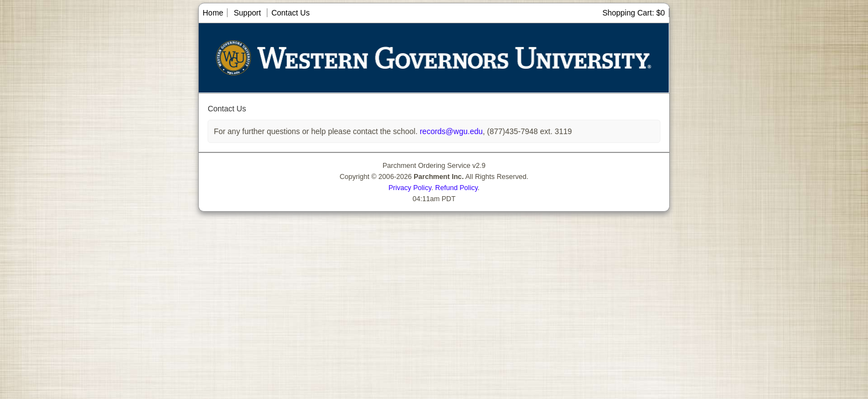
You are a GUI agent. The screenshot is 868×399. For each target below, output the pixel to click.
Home (213, 13)
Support (247, 13)
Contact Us (290, 13)
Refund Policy (456, 188)
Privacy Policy (410, 188)
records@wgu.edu (450, 131)
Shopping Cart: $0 (634, 13)
